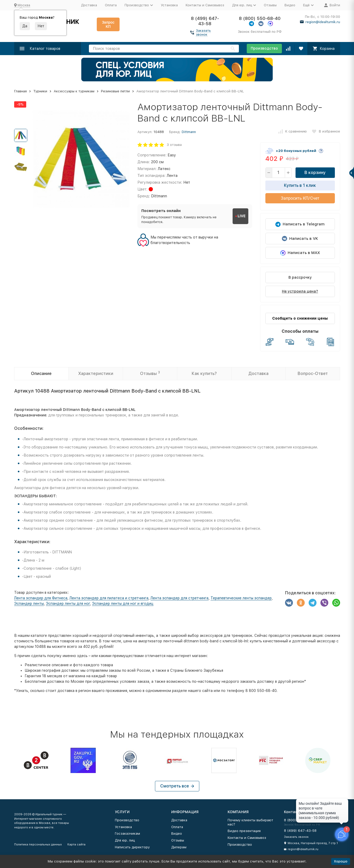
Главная (20, 91)
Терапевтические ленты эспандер (241, 598)
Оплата (111, 5)
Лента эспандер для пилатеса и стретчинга (109, 598)
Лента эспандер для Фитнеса (41, 598)
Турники (40, 91)
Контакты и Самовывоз (205, 5)
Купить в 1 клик (300, 185)
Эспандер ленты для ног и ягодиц (123, 604)
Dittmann (189, 132)
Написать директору (132, 847)
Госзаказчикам (127, 833)
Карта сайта (76, 845)
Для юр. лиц (125, 840)
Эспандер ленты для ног (68, 604)
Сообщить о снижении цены (300, 318)
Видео (290, 5)
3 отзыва (174, 145)
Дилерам (179, 847)
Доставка (89, 5)
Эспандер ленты (29, 604)
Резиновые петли (115, 91)
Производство (264, 48)
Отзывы (270, 5)
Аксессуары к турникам (74, 91)
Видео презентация (244, 831)
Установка (169, 5)
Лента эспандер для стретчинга (179, 598)
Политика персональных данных (38, 845)
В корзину (315, 173)
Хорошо (341, 861)
